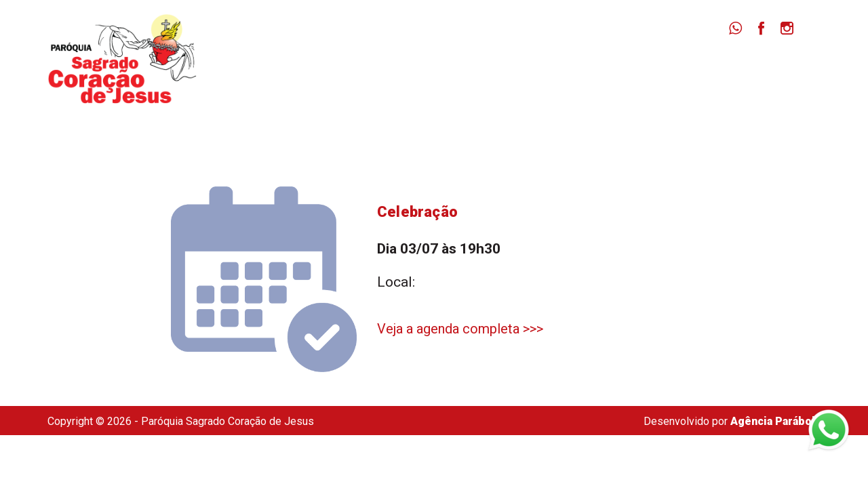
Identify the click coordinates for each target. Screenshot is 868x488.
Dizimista (684, 68)
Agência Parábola (775, 421)
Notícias (609, 68)
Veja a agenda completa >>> (460, 329)
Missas (540, 68)
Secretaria (764, 68)
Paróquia (469, 68)
